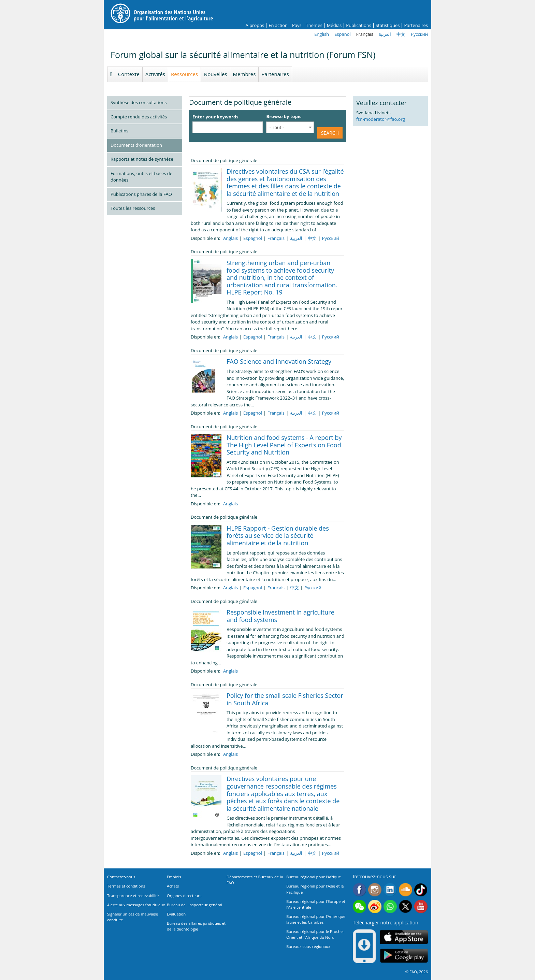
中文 (401, 34)
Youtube (421, 906)
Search (330, 133)
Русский (419, 34)
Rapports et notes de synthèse (142, 159)
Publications (359, 25)
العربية (385, 34)
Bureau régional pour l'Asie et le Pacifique (315, 889)
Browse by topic (284, 116)
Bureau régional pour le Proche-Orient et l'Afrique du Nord (315, 934)
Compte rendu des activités (139, 117)
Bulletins (119, 131)
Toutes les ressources (133, 208)
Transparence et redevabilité (133, 896)
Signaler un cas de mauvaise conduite (133, 917)
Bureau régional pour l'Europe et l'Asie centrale (316, 904)
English (322, 34)
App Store (404, 937)
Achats (173, 886)
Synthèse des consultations (139, 102)
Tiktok (421, 890)
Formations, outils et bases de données (141, 177)
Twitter (406, 906)
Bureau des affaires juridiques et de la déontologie (196, 926)
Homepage (111, 74)
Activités (155, 74)
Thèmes (314, 25)
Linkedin (390, 890)
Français (365, 34)
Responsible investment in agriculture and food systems (280, 616)
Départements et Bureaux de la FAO (255, 880)
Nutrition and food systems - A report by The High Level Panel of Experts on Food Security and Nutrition (284, 445)
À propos (255, 25)
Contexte (129, 74)
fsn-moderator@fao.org (381, 119)
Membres (244, 74)
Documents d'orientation (136, 145)
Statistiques (388, 25)
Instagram (375, 890)
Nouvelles (215, 74)
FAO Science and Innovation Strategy (279, 361)
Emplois (174, 877)
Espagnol (253, 238)
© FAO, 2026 (417, 972)
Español (343, 34)
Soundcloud (406, 890)
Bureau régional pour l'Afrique (314, 877)
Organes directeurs (184, 896)
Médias (334, 25)
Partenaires (416, 25)
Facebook (359, 890)
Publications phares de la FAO (141, 194)
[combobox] (290, 127)
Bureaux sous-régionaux (308, 946)
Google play (404, 956)
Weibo (375, 906)
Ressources (184, 74)
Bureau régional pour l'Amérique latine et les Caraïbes (316, 919)
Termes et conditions (126, 886)
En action (278, 25)
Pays (297, 25)
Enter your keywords (215, 117)
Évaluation (176, 914)
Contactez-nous (121, 877)
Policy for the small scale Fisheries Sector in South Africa (285, 699)
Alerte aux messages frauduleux (136, 905)
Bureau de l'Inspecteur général (194, 905)
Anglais (230, 238)
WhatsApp (390, 906)
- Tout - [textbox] (277, 127)
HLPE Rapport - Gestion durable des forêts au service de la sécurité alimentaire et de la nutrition (278, 536)
